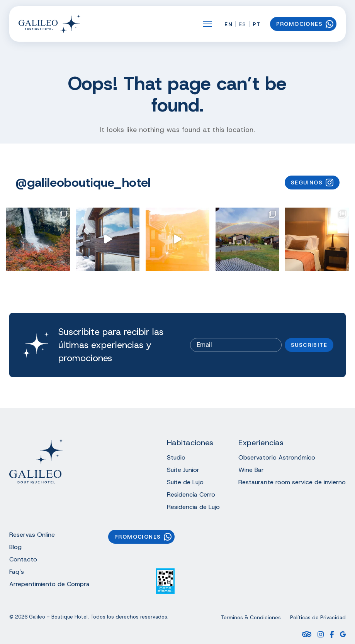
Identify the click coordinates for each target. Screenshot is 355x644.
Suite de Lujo (185, 482)
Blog (15, 547)
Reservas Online (32, 535)
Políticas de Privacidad (318, 618)
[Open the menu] (207, 24)
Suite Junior (183, 470)
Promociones (305, 24)
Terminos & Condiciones (251, 618)
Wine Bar (251, 470)
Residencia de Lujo (193, 507)
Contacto (23, 559)
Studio (176, 457)
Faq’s (17, 572)
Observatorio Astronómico (277, 457)
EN (228, 24)
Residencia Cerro (191, 494)
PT (257, 24)
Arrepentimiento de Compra (49, 584)
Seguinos (312, 183)
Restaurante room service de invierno (292, 482)
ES (243, 24)
